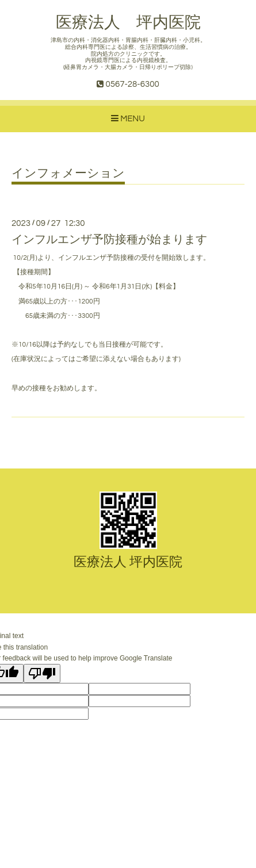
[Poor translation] (42, 673)
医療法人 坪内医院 (128, 23)
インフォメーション (68, 173)
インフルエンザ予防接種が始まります (109, 240)
